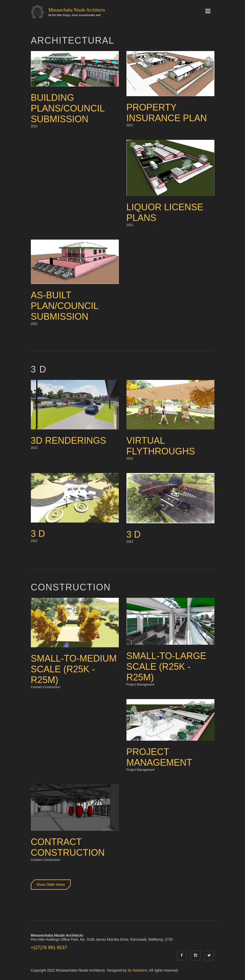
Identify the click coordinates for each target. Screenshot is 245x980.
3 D (38, 534)
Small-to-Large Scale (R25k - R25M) (166, 667)
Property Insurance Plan (167, 113)
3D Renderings (69, 441)
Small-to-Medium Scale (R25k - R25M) (74, 669)
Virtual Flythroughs (161, 446)
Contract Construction (68, 847)
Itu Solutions (138, 970)
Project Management (159, 757)
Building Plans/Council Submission (68, 108)
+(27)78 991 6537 (49, 948)
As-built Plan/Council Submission (65, 306)
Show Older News (51, 885)
